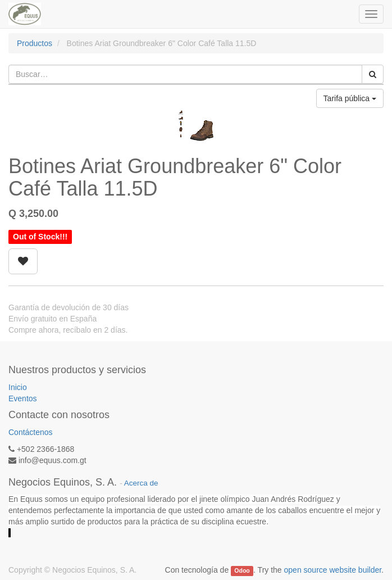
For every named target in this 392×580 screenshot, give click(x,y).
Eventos (23, 398)
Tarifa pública (350, 98)
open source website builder (333, 570)
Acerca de (141, 483)
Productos (35, 43)
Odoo (242, 570)
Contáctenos (31, 432)
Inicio (18, 387)
